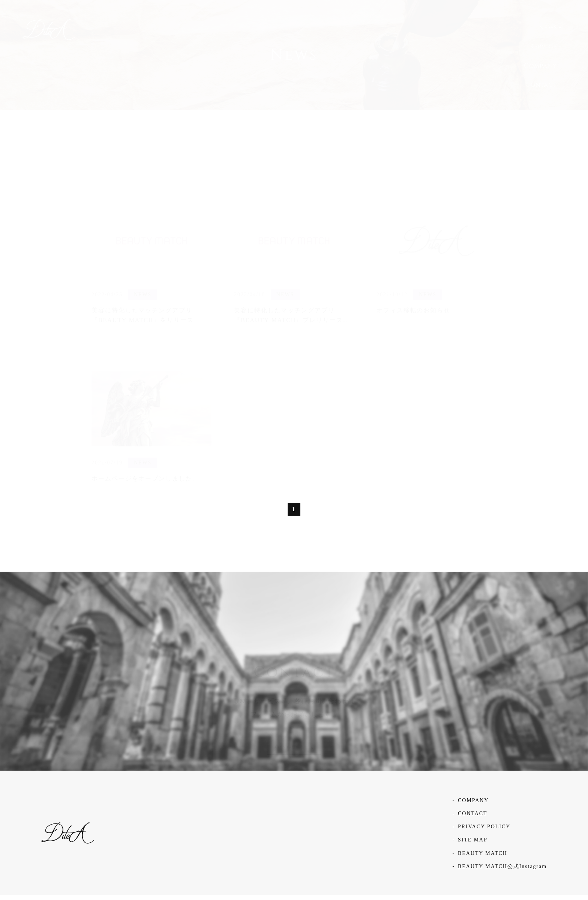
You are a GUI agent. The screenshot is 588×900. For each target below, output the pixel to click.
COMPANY (473, 805)
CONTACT (472, 818)
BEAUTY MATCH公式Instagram (502, 871)
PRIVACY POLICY (484, 832)
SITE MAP (473, 845)
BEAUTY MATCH (483, 858)
